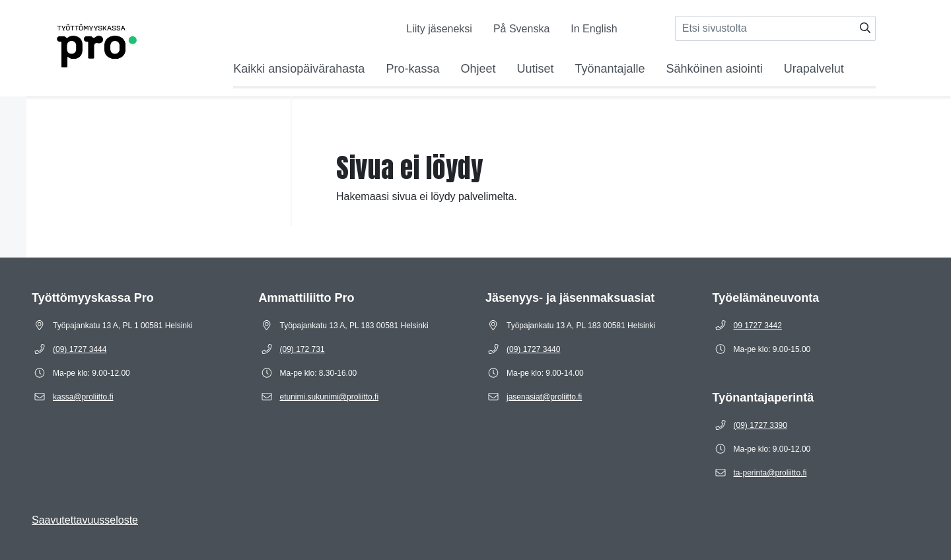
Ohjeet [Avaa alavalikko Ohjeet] (478, 69)
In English (594, 29)
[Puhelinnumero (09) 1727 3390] (760, 425)
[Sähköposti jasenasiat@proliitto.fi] (544, 397)
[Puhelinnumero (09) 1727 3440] (533, 349)
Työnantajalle (610, 69)
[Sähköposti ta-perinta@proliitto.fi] (770, 473)
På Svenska (521, 29)
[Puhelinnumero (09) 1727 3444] (80, 349)
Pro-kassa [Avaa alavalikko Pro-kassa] (412, 69)
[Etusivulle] (79, 43)
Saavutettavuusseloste (85, 520)
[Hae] (865, 28)
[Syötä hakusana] (775, 28)
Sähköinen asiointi (715, 69)
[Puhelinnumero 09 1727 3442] (758, 326)
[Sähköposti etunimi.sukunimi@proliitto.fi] (330, 397)
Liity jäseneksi (439, 29)
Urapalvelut (814, 69)
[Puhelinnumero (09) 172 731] (302, 349)
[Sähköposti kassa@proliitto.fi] (83, 397)
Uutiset (535, 69)
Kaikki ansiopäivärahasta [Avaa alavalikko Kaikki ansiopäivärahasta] (299, 69)
